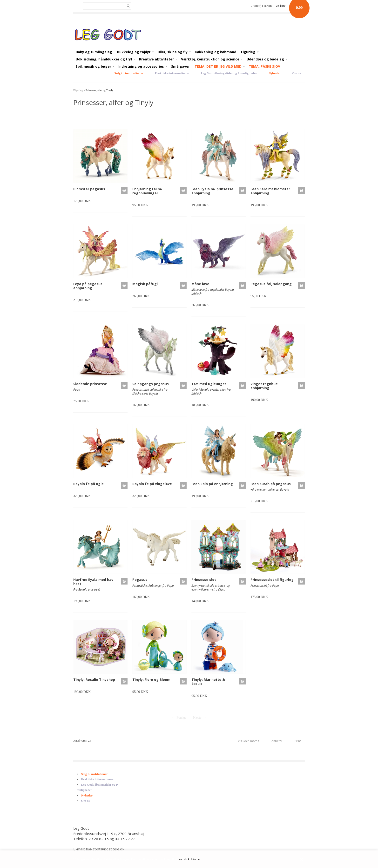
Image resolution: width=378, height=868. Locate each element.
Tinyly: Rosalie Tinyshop (94, 680)
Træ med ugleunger (209, 384)
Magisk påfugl (145, 284)
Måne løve (200, 284)
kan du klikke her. (190, 859)
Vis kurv (280, 6)
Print (298, 741)
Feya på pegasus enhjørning (88, 286)
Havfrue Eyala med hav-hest (94, 582)
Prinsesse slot (204, 580)
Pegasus (140, 580)
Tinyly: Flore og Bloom (151, 680)
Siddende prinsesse (90, 384)
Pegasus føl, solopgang (271, 284)
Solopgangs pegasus (151, 384)
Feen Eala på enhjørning (212, 484)
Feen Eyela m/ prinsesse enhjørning (212, 191)
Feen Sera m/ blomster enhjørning (270, 191)
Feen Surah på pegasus (271, 484)
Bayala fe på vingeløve (152, 484)
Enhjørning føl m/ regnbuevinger (147, 191)
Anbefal (277, 741)
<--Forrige (179, 718)
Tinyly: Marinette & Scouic (208, 682)
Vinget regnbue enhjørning (264, 386)
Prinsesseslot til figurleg (272, 580)
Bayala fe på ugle (88, 484)
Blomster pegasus (89, 189)
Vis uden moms (248, 741)
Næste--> (199, 718)
